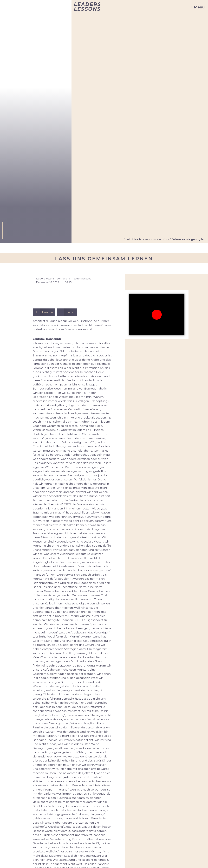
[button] (44, 312)
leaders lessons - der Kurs (151, 239)
